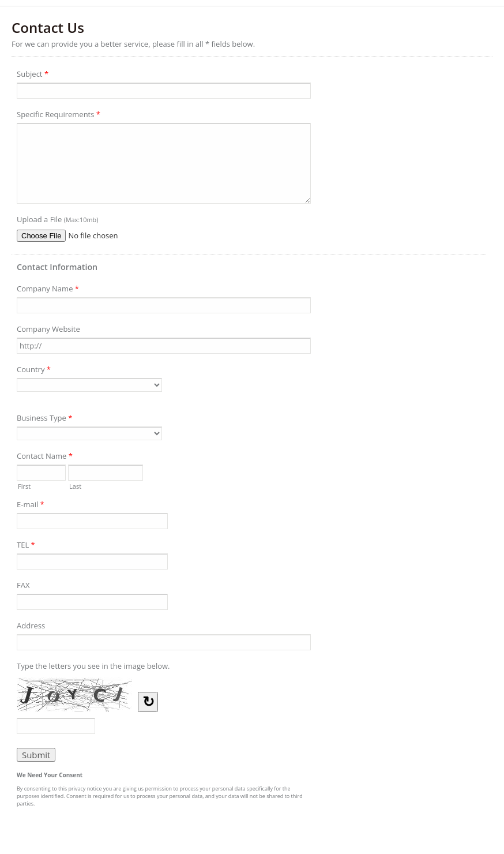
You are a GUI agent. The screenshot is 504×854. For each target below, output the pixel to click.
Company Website (48, 329)
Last (75, 485)
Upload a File (57, 219)
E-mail (31, 506)
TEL (26, 546)
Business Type (44, 419)
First (24, 485)
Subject (33, 76)
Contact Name (45, 458)
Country (34, 371)
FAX (23, 585)
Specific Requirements (59, 116)
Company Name (48, 290)
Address (31, 625)
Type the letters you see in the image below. (93, 666)
